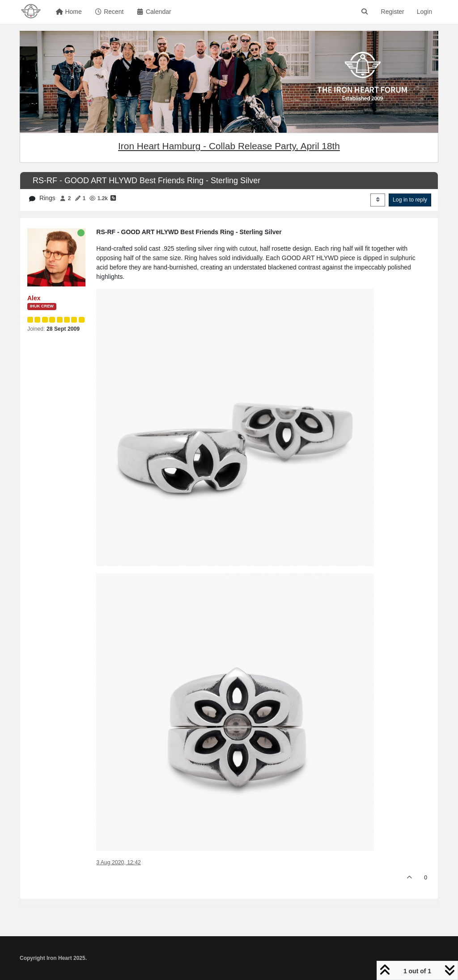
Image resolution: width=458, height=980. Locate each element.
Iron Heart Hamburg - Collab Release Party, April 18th (229, 146)
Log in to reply (410, 200)
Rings (47, 198)
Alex (34, 298)
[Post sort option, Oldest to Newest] (378, 200)
